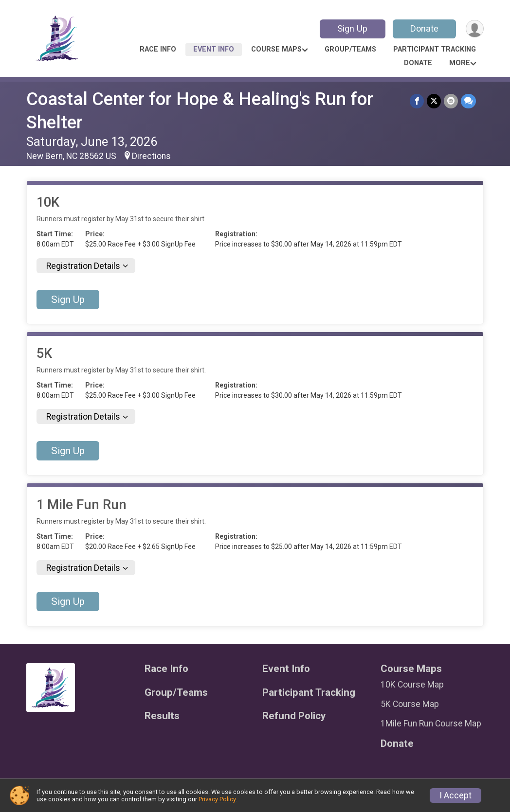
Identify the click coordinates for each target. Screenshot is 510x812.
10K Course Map (412, 685)
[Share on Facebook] (417, 101)
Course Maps (276, 49)
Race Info (158, 49)
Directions (151, 156)
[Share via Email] (451, 101)
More (460, 63)
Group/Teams (350, 49)
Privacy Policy (217, 799)
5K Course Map (410, 704)
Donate (424, 28)
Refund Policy (294, 716)
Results (162, 716)
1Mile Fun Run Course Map (431, 724)
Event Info (214, 49)
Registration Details (83, 266)
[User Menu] (475, 29)
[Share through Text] (468, 101)
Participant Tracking (435, 49)
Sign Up (352, 28)
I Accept (455, 795)
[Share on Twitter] (434, 101)
